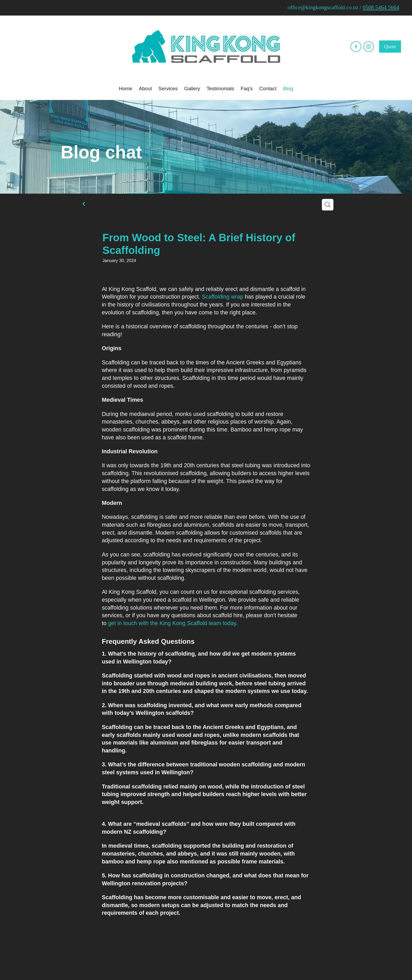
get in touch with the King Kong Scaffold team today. (173, 623)
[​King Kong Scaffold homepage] (206, 46)
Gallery (192, 89)
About (145, 89)
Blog (288, 89)
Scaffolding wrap (223, 297)
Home (126, 89)
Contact (268, 89)
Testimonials (220, 89)
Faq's (247, 89)
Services (168, 89)
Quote (390, 46)
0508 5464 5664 (381, 7)
